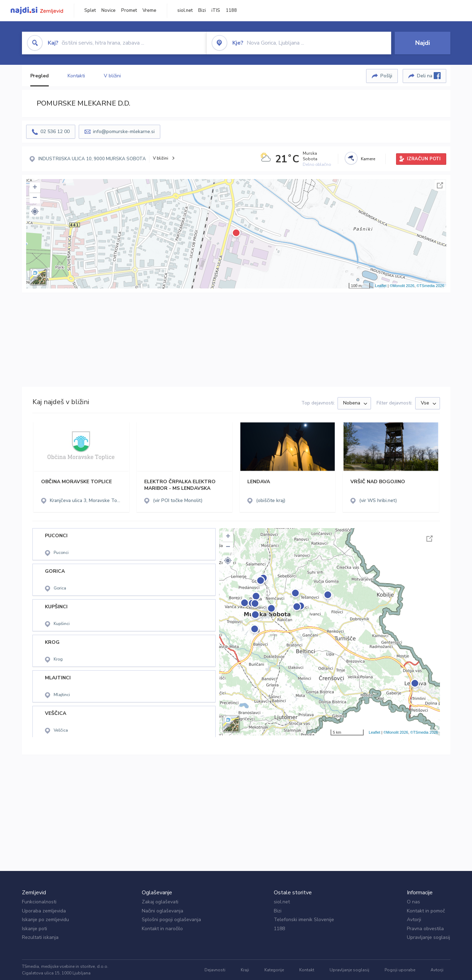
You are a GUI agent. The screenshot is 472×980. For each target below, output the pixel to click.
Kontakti (76, 76)
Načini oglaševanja (163, 911)
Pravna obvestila (425, 929)
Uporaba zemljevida (44, 911)
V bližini (112, 76)
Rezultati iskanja (40, 937)
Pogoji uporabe (400, 970)
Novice (109, 10)
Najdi (423, 43)
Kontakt (307, 970)
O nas (413, 902)
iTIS (216, 10)
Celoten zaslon (440, 185)
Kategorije (274, 970)
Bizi (202, 10)
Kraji (245, 970)
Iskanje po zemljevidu (45, 920)
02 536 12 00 (55, 132)
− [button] (35, 198)
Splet (90, 10)
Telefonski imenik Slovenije (304, 920)
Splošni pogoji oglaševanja (171, 920)
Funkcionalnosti (39, 902)
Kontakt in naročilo (162, 929)
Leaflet (381, 286)
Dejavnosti (215, 970)
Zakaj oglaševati (160, 902)
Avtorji (414, 920)
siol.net (185, 10)
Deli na (429, 76)
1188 (231, 10)
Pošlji (386, 76)
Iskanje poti (34, 929)
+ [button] (35, 188)
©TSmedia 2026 (431, 286)
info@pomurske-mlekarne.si (124, 132)
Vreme (149, 10)
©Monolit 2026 (402, 286)
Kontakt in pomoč (426, 911)
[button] (35, 211)
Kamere (368, 159)
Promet (129, 10)
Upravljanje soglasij (428, 937)
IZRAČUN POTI (424, 159)
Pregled (40, 76)
